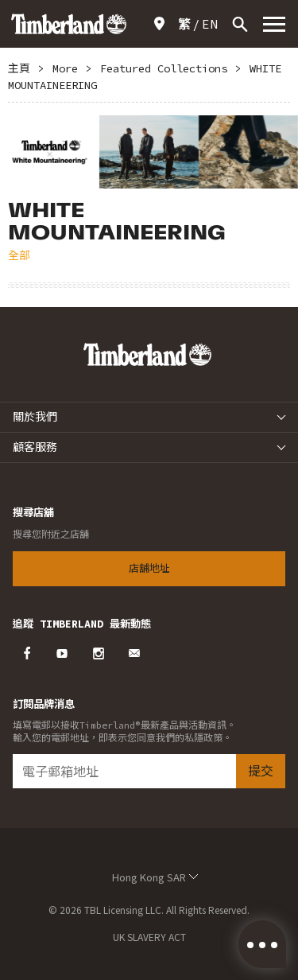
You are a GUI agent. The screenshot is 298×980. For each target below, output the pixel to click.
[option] (149, 152)
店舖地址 (162, 24)
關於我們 (35, 417)
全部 (19, 255)
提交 (261, 770)
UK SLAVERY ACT (149, 937)
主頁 (19, 68)
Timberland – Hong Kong (69, 24)
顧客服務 (35, 447)
